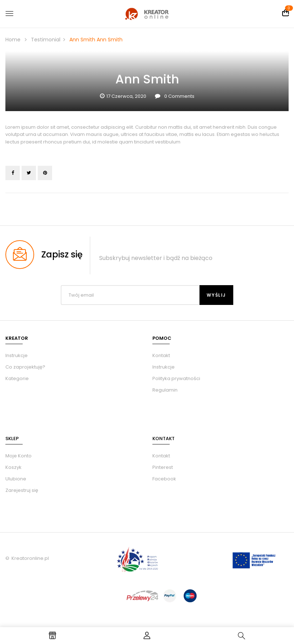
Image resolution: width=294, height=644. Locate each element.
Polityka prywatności (176, 378)
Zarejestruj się (22, 490)
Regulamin (165, 390)
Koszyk (13, 467)
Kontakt (161, 355)
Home (13, 40)
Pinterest (163, 467)
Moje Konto (19, 456)
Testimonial (46, 40)
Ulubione (16, 479)
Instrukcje (164, 367)
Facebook (164, 479)
